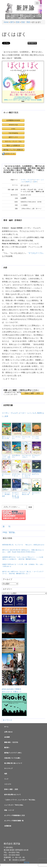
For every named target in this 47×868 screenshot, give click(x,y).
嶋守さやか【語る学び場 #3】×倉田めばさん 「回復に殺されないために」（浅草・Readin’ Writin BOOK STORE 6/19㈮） (23, 551)
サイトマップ (8, 768)
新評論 (26, 8)
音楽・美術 (26, 22)
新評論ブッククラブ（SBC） (13, 753)
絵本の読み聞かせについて (12, 795)
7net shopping (13, 133)
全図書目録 (8, 826)
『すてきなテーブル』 (36, 253)
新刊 (12, 22)
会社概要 (7, 737)
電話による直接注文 (13, 145)
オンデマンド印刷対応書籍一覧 (14, 821)
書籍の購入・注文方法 (11, 742)
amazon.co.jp (13, 125)
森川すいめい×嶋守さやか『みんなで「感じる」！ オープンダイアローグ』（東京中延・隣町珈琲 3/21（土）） (23, 573)
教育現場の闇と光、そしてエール (23, 545)
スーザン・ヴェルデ (27, 180)
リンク (6, 779)
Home (6, 22)
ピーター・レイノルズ (27, 413)
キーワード (7, 720)
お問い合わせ (8, 732)
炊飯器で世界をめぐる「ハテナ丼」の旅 (23, 565)
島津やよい (29, 182)
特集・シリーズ (9, 810)
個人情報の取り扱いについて (13, 763)
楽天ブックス (13, 137)
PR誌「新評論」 (10, 532)
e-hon (13, 129)
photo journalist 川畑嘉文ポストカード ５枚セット (14, 658)
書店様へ (7, 747)
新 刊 (6, 527)
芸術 (18, 22)
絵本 (35, 182)
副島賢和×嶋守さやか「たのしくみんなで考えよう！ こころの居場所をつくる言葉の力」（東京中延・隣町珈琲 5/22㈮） (23, 558)
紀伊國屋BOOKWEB (13, 120)
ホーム (6, 727)
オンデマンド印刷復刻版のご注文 (15, 815)
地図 (6, 774)
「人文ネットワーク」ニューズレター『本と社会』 (20, 800)
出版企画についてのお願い (12, 758)
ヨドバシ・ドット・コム (13, 141)
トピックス (8, 784)
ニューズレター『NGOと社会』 (14, 805)
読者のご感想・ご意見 (32, 393)
